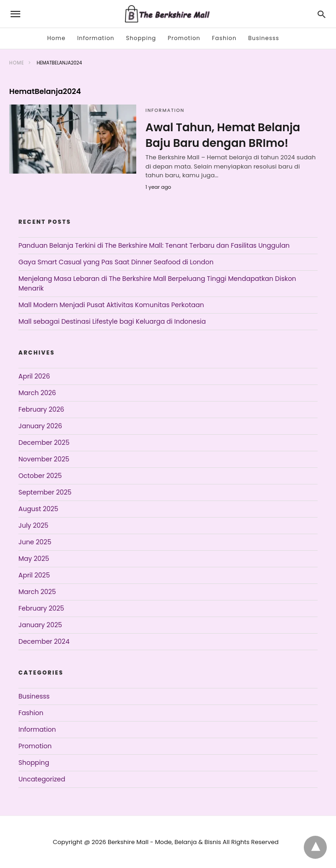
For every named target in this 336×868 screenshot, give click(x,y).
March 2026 (37, 393)
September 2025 (45, 492)
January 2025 (40, 625)
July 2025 (33, 525)
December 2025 (44, 443)
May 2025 (34, 559)
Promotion (184, 38)
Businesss (264, 38)
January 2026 (40, 426)
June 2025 (35, 542)
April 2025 (34, 575)
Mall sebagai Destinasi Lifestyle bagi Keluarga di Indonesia (112, 321)
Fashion (224, 38)
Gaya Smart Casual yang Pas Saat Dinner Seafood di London (116, 262)
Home (57, 38)
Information (96, 38)
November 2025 (44, 459)
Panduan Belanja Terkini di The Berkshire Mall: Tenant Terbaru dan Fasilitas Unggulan (154, 245)
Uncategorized (42, 779)
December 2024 (44, 641)
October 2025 (40, 476)
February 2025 (41, 608)
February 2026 (41, 409)
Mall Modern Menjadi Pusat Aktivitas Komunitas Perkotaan (111, 305)
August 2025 (38, 509)
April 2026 (34, 376)
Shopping (141, 38)
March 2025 (37, 592)
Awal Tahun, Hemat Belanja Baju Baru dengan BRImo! (223, 135)
